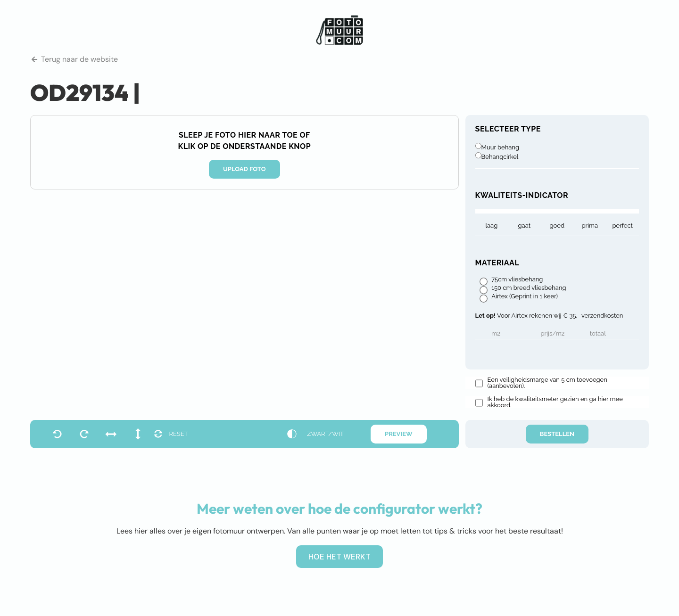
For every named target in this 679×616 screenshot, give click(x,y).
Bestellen (557, 434)
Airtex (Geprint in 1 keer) (525, 296)
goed (557, 226)
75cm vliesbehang (517, 279)
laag (491, 226)
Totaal (598, 334)
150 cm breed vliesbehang (529, 288)
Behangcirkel (500, 157)
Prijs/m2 (553, 334)
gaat (525, 226)
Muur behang (500, 147)
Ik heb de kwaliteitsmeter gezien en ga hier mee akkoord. (555, 402)
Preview (399, 434)
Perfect (623, 226)
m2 (496, 334)
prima (590, 226)
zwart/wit (325, 434)
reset (178, 434)
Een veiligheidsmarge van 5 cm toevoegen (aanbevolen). (547, 383)
